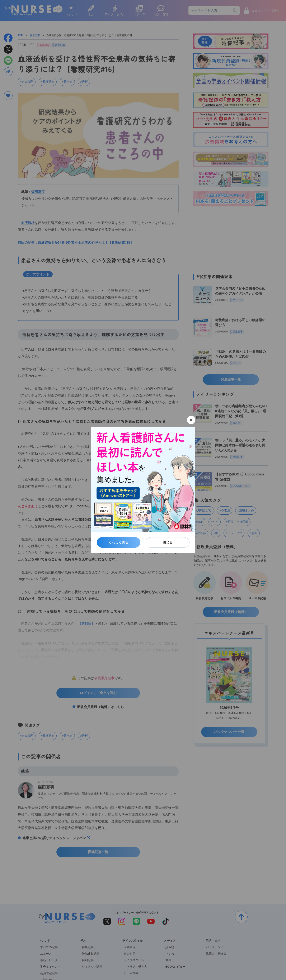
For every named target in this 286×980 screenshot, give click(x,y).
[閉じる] (191, 420)
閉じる (168, 542)
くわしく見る (118, 542)
